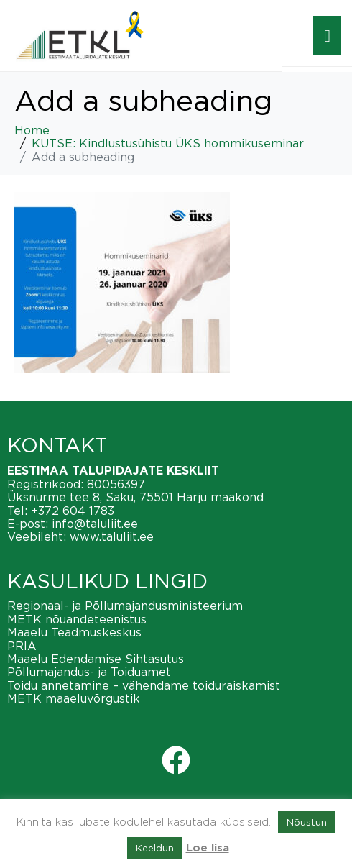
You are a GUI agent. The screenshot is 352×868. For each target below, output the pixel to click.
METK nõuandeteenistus (77, 619)
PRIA (22, 646)
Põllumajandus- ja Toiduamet (89, 672)
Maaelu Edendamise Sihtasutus (96, 659)
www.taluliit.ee (112, 536)
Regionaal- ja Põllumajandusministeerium (125, 606)
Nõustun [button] (307, 822)
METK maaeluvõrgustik (74, 698)
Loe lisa (208, 848)
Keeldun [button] (155, 848)
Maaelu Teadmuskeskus (74, 632)
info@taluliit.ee (95, 524)
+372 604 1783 (73, 511)
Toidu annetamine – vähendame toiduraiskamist (144, 685)
